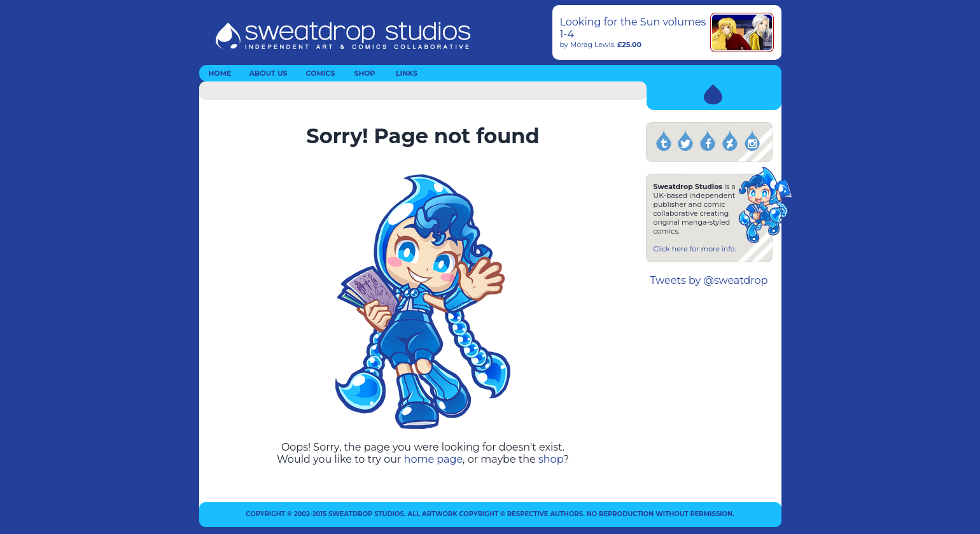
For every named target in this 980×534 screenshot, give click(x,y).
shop (551, 459)
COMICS (321, 73)
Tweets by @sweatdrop (709, 280)
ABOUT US (268, 73)
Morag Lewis (592, 45)
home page (434, 459)
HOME (220, 73)
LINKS (407, 73)
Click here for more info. (695, 249)
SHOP (364, 73)
